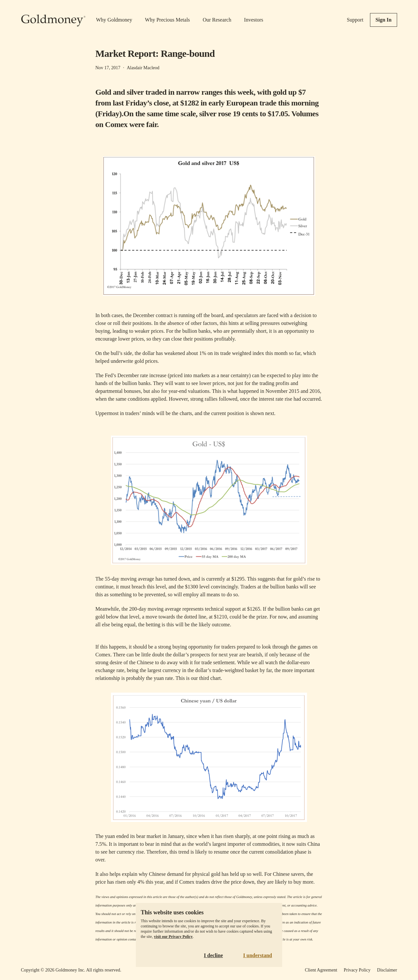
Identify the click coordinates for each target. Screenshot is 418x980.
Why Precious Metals (168, 20)
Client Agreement (321, 970)
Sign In (384, 20)
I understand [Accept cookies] (258, 955)
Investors (254, 20)
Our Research (217, 20)
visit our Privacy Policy (173, 937)
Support (355, 20)
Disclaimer (387, 970)
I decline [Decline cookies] (213, 955)
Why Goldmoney (114, 20)
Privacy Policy (357, 970)
